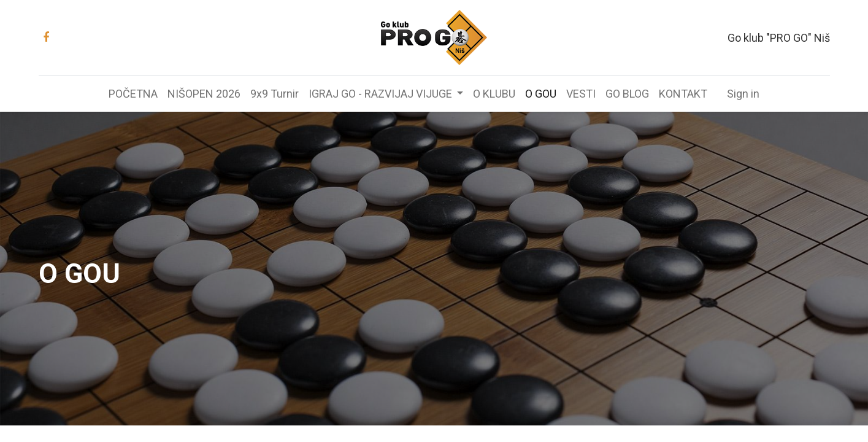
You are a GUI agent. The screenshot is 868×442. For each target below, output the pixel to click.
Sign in (743, 94)
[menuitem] (133, 94)
